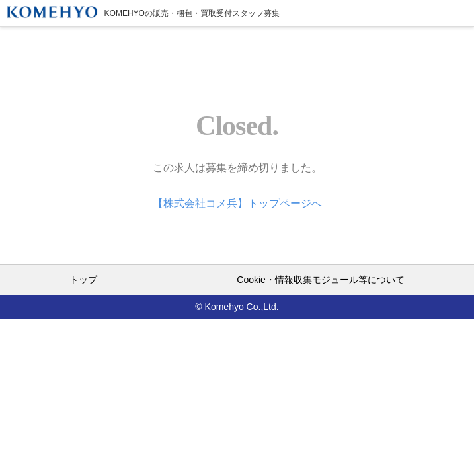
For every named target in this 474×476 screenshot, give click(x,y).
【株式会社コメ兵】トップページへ (237, 203)
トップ (83, 280)
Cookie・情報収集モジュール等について (321, 280)
